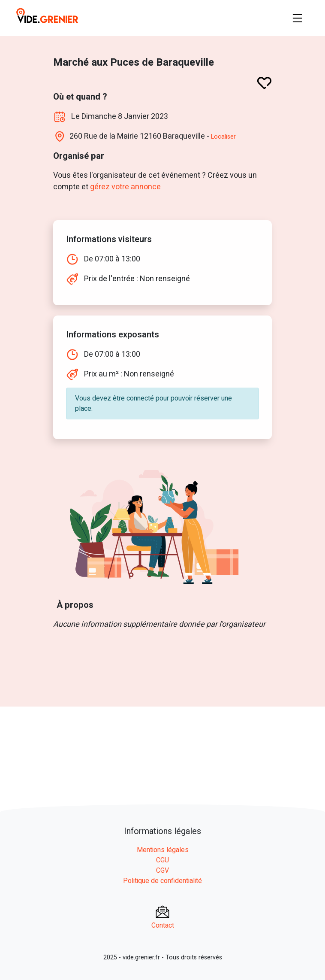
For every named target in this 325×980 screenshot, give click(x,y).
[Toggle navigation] (298, 18)
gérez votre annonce (125, 187)
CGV (162, 871)
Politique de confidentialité (162, 881)
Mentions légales (163, 850)
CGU (162, 860)
